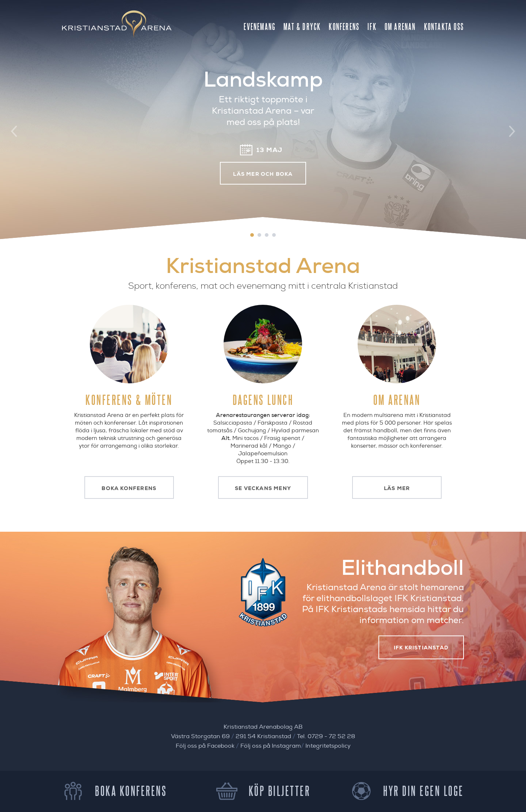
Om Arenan (400, 26)
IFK (372, 26)
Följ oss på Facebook (205, 746)
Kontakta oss (444, 26)
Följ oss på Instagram (271, 746)
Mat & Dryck (302, 26)
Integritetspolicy (328, 746)
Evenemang (260, 26)
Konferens (344, 26)
